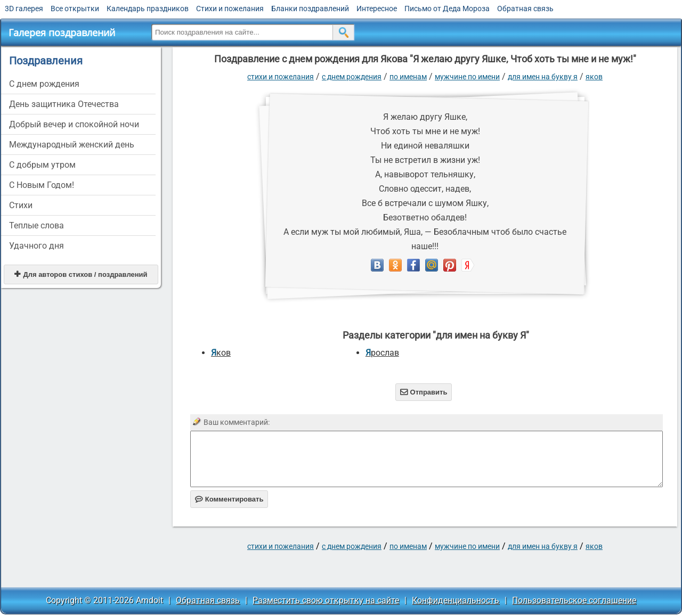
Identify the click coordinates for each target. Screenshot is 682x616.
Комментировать (229, 499)
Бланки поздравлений (310, 9)
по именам (408, 77)
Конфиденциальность (456, 600)
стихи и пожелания (281, 77)
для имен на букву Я (543, 77)
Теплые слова (36, 225)
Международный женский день (72, 145)
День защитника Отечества (64, 104)
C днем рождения (44, 84)
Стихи (21, 205)
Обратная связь (525, 9)
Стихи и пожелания (230, 9)
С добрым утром (42, 165)
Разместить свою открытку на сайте (326, 600)
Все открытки (75, 9)
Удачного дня (36, 246)
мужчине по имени (467, 77)
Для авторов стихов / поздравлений (81, 274)
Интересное (377, 9)
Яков (594, 77)
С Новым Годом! (42, 185)
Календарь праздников (148, 9)
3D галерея (24, 9)
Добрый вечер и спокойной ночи (74, 124)
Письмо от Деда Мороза (447, 9)
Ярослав (382, 353)
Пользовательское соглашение (574, 600)
